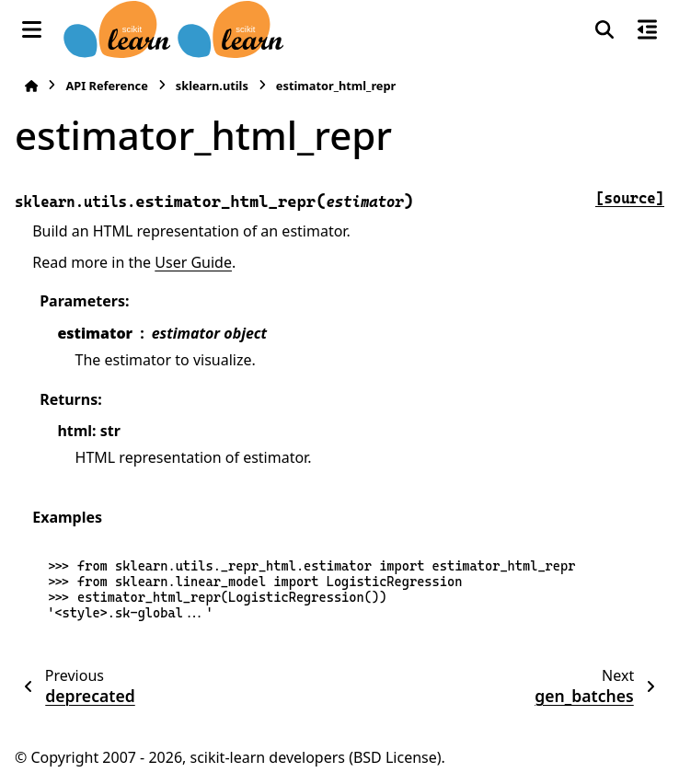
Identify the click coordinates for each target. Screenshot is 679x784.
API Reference (106, 86)
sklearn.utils (212, 86)
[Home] (31, 86)
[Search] (604, 29)
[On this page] (647, 29)
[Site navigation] (32, 29)
